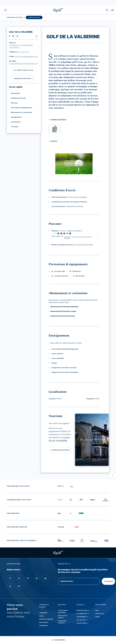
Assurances (44, 622)
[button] (5, 10)
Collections (81, 623)
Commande (43, 613)
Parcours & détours (15, 17)
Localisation (15, 122)
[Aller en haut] (113, 475)
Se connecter (82, 614)
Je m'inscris (108, 581)
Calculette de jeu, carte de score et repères (78, 238)
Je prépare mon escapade (60, 450)
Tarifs (42, 616)
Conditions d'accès (17, 98)
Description (15, 93)
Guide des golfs (34, 17)
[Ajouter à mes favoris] (79, 417)
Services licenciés (46, 619)
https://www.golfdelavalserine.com (23, 64)
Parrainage (43, 626)
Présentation (82, 610)
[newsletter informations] (70, 564)
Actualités (81, 620)
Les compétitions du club (23, 70)
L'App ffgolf (100, 614)
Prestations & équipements (21, 108)
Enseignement (15, 117)
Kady (97, 610)
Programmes (81, 617)
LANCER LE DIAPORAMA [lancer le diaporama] (74, 163)
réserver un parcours (22, 79)
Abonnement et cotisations (21, 112)
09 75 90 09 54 (24, 52)
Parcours (13, 103)
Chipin (97, 617)
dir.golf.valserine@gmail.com (26, 57)
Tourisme (14, 127)
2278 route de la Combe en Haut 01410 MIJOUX (21, 46)
